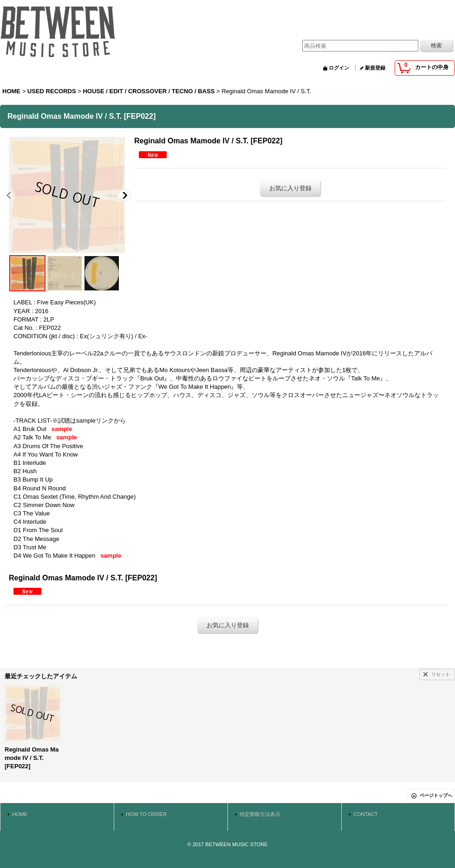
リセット (441, 674)
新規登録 (375, 68)
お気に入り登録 (290, 188)
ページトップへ (436, 795)
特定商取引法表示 (260, 814)
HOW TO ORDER (146, 814)
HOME (20, 814)
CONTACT (366, 814)
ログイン (339, 68)
